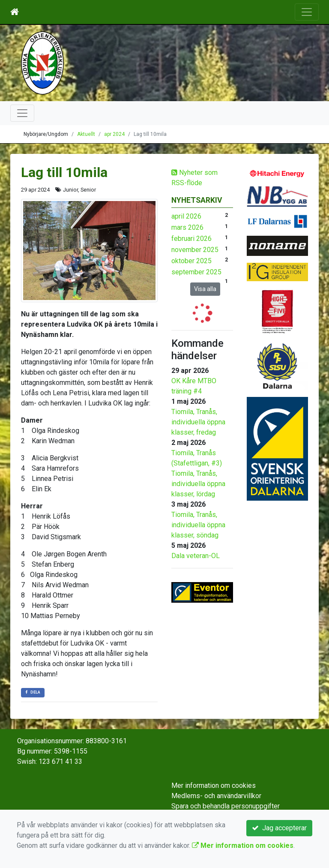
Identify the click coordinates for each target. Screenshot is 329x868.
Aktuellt (86, 134)
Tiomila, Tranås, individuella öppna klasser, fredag (198, 422)
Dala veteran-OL (196, 556)
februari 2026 (191, 239)
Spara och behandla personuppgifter (226, 806)
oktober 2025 (191, 261)
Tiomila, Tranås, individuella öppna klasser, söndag (198, 525)
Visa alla (205, 289)
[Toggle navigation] (307, 12)
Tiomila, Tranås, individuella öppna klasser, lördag (198, 484)
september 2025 (196, 272)
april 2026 (186, 216)
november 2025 (195, 250)
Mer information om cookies (214, 785)
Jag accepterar (279, 828)
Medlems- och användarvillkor (216, 796)
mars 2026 (187, 227)
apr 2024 (114, 134)
